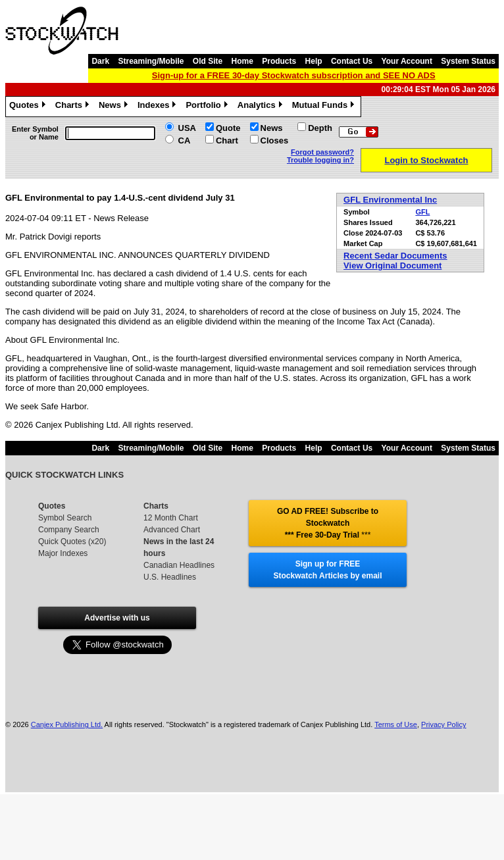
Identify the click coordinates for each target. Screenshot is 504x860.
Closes (275, 140)
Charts (74, 107)
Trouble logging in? (320, 160)
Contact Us (352, 61)
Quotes (29, 107)
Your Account (407, 61)
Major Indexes (63, 553)
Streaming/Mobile (151, 61)
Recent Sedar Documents (395, 256)
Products (279, 61)
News (115, 107)
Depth (320, 128)
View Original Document (392, 266)
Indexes (158, 107)
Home (242, 61)
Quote (228, 128)
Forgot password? (322, 152)
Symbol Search (65, 518)
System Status (468, 61)
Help (314, 61)
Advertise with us (117, 618)
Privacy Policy (443, 724)
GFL (422, 212)
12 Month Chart (171, 518)
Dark (100, 61)
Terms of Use (396, 724)
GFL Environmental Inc (390, 200)
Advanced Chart (172, 530)
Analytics (262, 107)
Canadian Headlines (179, 565)
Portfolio (208, 107)
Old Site (208, 61)
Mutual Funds (325, 107)
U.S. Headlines (170, 577)
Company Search (69, 530)
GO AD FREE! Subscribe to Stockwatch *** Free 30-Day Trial (328, 523)
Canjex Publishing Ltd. (67, 724)
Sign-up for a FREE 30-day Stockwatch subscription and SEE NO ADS (294, 75)
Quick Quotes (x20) (72, 542)
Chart (227, 140)
